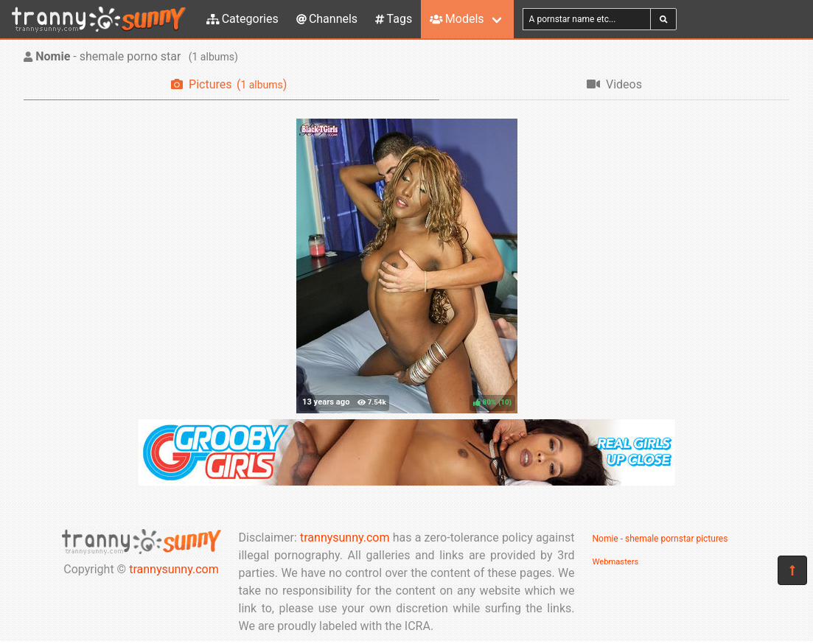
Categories (242, 19)
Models (457, 19)
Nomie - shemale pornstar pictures (660, 539)
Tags (394, 19)
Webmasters (616, 562)
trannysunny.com (174, 569)
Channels (327, 19)
